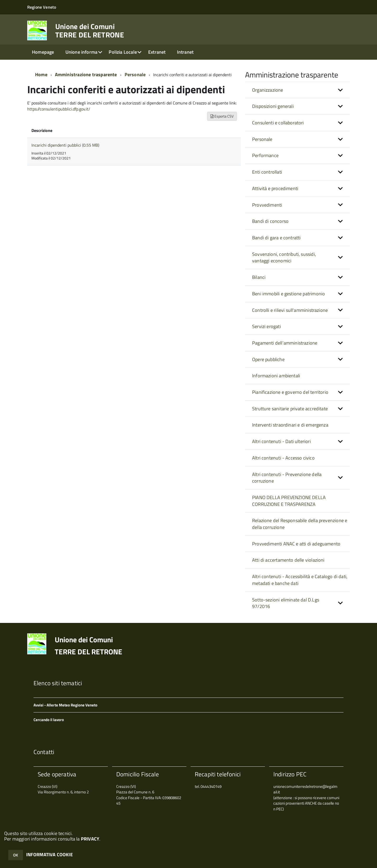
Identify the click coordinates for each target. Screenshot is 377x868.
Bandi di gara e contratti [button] (276, 238)
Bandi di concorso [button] (270, 221)
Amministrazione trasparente (86, 74)
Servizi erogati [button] (267, 326)
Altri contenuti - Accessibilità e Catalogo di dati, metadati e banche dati (300, 580)
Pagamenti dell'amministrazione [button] (285, 343)
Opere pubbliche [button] (268, 359)
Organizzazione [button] (268, 90)
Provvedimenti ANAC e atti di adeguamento (296, 544)
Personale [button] (262, 139)
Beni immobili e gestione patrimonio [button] (289, 294)
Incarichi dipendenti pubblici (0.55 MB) (65, 145)
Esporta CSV (222, 116)
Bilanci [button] (259, 277)
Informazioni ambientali (276, 376)
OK (16, 855)
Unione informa (82, 52)
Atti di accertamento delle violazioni (288, 560)
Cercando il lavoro (49, 720)
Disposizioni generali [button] (273, 106)
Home (41, 74)
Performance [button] (265, 155)
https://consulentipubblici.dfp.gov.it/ (59, 109)
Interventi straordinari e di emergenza (290, 425)
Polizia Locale (123, 52)
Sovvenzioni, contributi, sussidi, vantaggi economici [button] (284, 258)
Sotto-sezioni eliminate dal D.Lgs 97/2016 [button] (286, 603)
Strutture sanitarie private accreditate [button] (290, 409)
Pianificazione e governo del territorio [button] (290, 392)
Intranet (185, 52)
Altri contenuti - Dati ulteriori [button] (281, 441)
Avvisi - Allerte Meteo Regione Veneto (65, 705)
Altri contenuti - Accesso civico (283, 458)
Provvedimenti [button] (267, 205)
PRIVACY (90, 839)
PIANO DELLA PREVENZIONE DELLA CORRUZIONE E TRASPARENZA (289, 501)
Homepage (43, 52)
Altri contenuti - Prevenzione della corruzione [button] (287, 478)
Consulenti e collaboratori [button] (278, 123)
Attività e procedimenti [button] (275, 188)
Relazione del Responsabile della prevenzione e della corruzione (300, 524)
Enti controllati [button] (267, 172)
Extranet (157, 52)
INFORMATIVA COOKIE (49, 855)
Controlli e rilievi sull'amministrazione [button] (290, 310)
